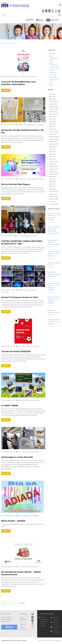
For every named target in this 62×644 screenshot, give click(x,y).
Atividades (20, 125)
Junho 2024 (53, 152)
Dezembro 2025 (54, 107)
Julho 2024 (52, 149)
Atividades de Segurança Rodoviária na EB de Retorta (54, 274)
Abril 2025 (52, 127)
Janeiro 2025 (53, 134)
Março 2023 (53, 189)
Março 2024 (53, 159)
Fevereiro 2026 (54, 102)
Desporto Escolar (54, 67)
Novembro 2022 (54, 199)
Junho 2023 (53, 182)
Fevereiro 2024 (54, 162)
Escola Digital (53, 77)
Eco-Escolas (53, 75)
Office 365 (23, 624)
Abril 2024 (52, 157)
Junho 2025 (53, 122)
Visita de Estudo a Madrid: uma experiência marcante (54, 242)
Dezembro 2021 (54, 204)
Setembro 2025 (54, 114)
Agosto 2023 (53, 177)
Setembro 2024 (54, 144)
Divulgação (52, 72)
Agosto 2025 (53, 117)
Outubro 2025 (53, 112)
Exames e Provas (54, 80)
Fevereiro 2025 (54, 132)
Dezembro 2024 (54, 137)
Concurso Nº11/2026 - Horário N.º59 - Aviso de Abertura (54, 322)
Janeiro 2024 (53, 164)
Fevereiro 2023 (54, 192)
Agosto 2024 (53, 147)
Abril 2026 (52, 97)
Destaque (52, 70)
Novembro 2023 (54, 169)
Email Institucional (23, 629)
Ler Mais (6, 90)
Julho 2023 (52, 179)
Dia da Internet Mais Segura (16, 184)
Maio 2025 (52, 124)
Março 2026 (53, 99)
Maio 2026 (52, 94)
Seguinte (22, 603)
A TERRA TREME (10, 406)
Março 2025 (53, 129)
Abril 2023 (52, 187)
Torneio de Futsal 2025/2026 (16, 351)
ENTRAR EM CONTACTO (9, 627)
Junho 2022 (53, 202)
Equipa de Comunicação (29, 76)
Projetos (52, 85)
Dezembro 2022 (54, 197)
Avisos (51, 56)
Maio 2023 (52, 184)
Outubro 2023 (53, 172)
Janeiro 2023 (53, 194)
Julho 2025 (52, 119)
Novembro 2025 (54, 109)
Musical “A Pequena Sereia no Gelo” (20, 297)
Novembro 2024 (54, 139)
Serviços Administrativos (23, 620)
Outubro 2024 (53, 142)
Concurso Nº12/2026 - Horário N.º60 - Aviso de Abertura (54, 254)
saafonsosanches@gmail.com (56, 633)
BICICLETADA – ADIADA (13, 521)
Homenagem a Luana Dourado (17, 457)
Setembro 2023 (54, 174)
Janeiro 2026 (53, 104)
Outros (17, 76)
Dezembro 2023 (54, 167)
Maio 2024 (52, 154)
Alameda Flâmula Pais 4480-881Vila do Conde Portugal (44, 622)
